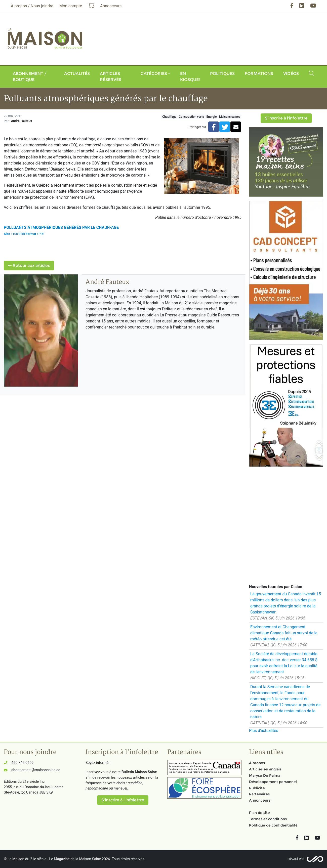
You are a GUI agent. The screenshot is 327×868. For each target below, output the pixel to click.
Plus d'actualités (264, 731)
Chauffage (169, 117)
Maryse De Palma (265, 775)
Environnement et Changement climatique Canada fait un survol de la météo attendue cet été (284, 633)
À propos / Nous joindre (32, 6)
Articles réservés (111, 77)
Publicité (257, 788)
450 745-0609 (22, 763)
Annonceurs (260, 800)
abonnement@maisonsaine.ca (36, 770)
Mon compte (71, 6)
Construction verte (191, 117)
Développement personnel (273, 782)
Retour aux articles (29, 265)
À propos (257, 763)
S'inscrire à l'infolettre (286, 118)
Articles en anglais (265, 769)
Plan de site (259, 813)
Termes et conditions (268, 819)
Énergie (212, 117)
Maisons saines (230, 117)
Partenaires (259, 794)
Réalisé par (296, 859)
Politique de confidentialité (273, 825)
